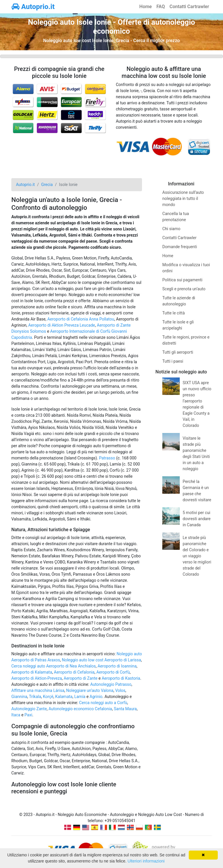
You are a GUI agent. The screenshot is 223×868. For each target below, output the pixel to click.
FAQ (161, 7)
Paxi (28, 715)
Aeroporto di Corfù (113, 672)
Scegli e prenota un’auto (184, 289)
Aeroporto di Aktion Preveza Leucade (62, 325)
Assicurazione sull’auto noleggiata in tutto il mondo (183, 198)
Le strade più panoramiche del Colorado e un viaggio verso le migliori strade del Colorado (197, 556)
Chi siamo (171, 229)
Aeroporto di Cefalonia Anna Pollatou (81, 319)
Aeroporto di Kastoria (121, 678)
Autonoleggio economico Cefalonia (80, 709)
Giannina (19, 697)
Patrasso (107, 458)
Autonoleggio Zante (29, 709)
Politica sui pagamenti (182, 280)
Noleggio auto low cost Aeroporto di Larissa (101, 660)
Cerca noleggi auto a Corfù (103, 703)
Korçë (48, 697)
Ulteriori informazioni (146, 861)
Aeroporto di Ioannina (117, 666)
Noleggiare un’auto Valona (90, 690)
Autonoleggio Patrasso (111, 684)
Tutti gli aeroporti (178, 352)
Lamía (80, 697)
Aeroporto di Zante (81, 678)
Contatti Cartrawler (189, 7)
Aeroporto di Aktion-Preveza (37, 678)
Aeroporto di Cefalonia (74, 672)
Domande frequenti (180, 247)
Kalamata (64, 697)
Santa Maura (125, 709)
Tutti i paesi (173, 361)
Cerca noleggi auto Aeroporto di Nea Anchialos (54, 666)
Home (146, 7)
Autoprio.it (33, 7)
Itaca (16, 715)
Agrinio (96, 697)
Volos (120, 690)
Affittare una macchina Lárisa (38, 690)
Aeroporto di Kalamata (32, 672)
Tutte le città (173, 313)
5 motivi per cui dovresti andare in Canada (197, 519)
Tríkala (35, 697)
